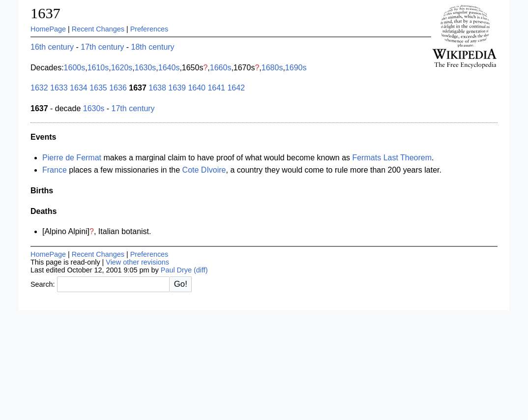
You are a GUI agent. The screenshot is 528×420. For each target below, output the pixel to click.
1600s (75, 68)
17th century (102, 47)
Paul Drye (176, 270)
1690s (296, 68)
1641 (216, 88)
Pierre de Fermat (72, 158)
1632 (39, 88)
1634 (79, 88)
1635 (98, 88)
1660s (221, 68)
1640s (169, 68)
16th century (52, 47)
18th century (153, 47)
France (55, 170)
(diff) (201, 270)
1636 (118, 88)
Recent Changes (98, 29)
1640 (197, 88)
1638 (157, 88)
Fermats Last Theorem (392, 158)
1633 (59, 88)
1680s (272, 68)
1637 (45, 13)
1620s (122, 68)
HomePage (48, 29)
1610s (98, 68)
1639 (177, 88)
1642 (236, 88)
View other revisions (137, 262)
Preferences (149, 29)
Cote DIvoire (204, 170)
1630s (146, 68)
